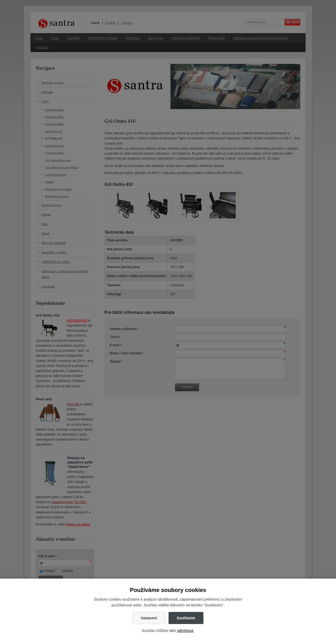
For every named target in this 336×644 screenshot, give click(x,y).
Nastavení (149, 618)
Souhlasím (186, 618)
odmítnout (185, 631)
